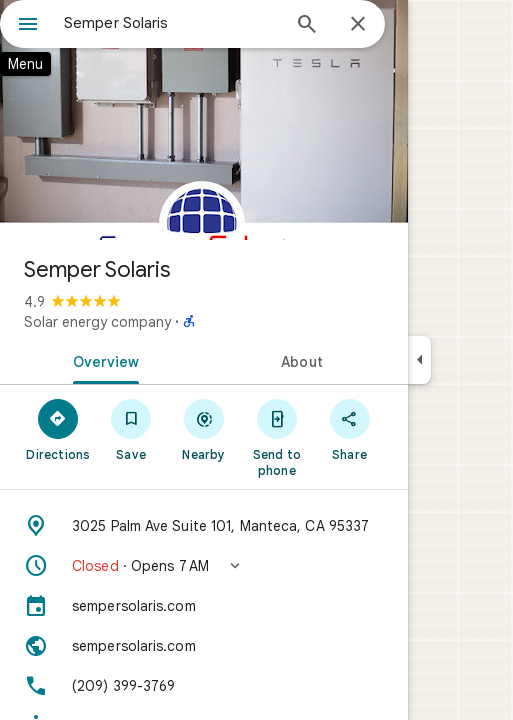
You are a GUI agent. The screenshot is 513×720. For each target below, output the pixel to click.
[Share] (349, 429)
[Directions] (58, 429)
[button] (204, 566)
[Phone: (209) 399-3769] (204, 686)
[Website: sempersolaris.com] (204, 646)
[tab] (102, 360)
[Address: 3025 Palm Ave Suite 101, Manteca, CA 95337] (204, 526)
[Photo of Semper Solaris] (204, 120)
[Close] (358, 25)
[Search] (307, 26)
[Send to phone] (276, 437)
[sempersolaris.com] (204, 606)
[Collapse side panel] (419, 360)
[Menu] (28, 26)
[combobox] (171, 23)
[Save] (131, 429)
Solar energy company (97, 322)
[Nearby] (204, 429)
